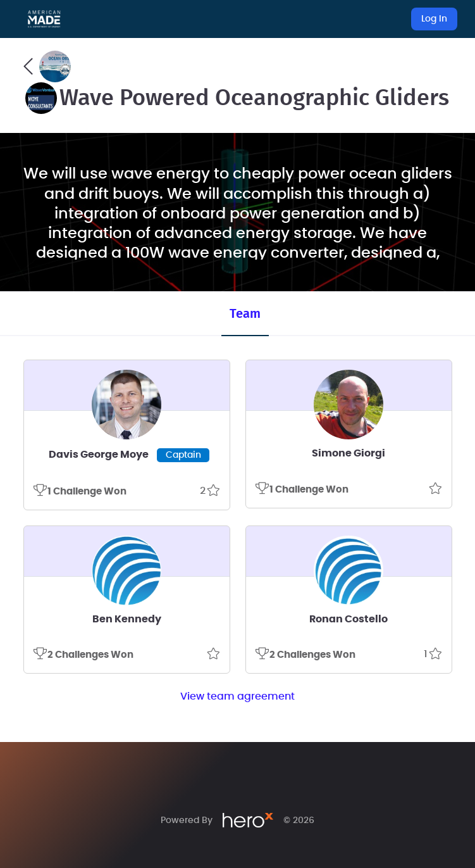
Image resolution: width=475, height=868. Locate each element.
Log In (434, 19)
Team (245, 314)
